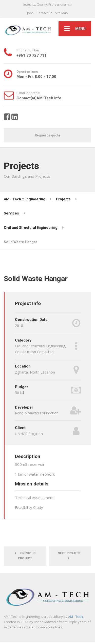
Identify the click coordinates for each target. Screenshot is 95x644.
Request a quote (48, 135)
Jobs (30, 13)
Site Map (62, 13)
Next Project (70, 556)
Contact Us (44, 13)
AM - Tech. (76, 617)
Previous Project (25, 556)
